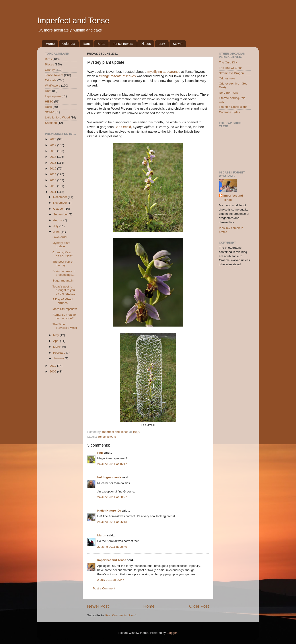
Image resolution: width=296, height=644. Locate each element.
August (58, 220)
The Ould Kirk (228, 62)
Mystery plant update (61, 245)
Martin (102, 535)
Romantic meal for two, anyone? (65, 316)
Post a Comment (104, 588)
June (57, 232)
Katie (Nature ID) (109, 511)
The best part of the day (63, 263)
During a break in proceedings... (64, 273)
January (59, 358)
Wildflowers (53, 86)
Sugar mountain (63, 281)
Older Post (199, 606)
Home (50, 44)
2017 (53, 157)
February (60, 353)
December (60, 197)
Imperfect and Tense (73, 21)
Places (146, 44)
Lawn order (60, 237)
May (56, 335)
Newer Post (98, 606)
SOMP (178, 44)
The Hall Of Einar (230, 68)
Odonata (69, 44)
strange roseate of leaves (117, 76)
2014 (53, 174)
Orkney (50, 70)
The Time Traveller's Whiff (65, 326)
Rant (86, 44)
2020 (53, 139)
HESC (49, 101)
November (60, 203)
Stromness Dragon (231, 73)
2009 (53, 371)
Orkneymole (227, 78)
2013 (53, 180)
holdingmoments (109, 477)
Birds (101, 44)
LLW (162, 44)
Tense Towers (123, 44)
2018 (53, 151)
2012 (53, 186)
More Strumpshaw (65, 309)
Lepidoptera (53, 96)
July (56, 226)
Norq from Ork (228, 93)
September (61, 214)
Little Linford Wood (57, 117)
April (57, 341)
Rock (48, 107)
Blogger (172, 633)
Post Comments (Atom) (121, 615)
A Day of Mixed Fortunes (63, 301)
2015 (53, 168)
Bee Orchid (123, 127)
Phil (100, 453)
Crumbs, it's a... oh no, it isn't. (63, 254)
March (58, 347)
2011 (53, 192)
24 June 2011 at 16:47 (112, 464)
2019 (53, 145)
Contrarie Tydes (229, 112)
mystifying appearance (164, 72)
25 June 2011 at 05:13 (112, 522)
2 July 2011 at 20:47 (111, 580)
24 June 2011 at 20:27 (112, 497)
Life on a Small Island (233, 107)
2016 (53, 163)
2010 (53, 366)
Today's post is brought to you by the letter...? (64, 290)
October (59, 209)
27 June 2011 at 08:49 (112, 547)
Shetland (51, 123)
